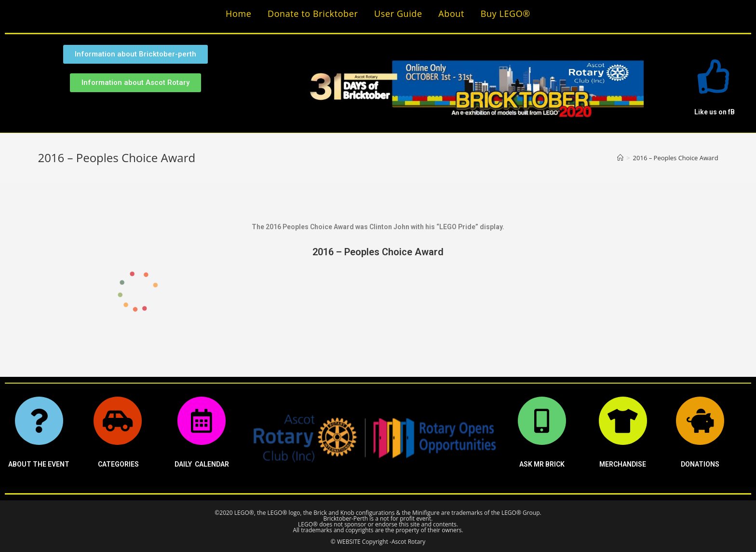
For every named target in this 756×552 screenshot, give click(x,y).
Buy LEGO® (506, 14)
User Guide (398, 14)
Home (238, 14)
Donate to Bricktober (313, 14)
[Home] (620, 158)
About (451, 14)
